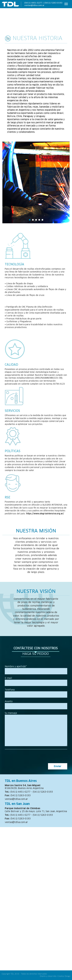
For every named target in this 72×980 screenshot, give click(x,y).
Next (64, 184)
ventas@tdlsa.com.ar (34, 5)
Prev (8, 184)
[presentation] (43, 757)
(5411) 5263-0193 (53, 3)
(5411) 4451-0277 (33, 3)
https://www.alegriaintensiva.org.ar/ (45, 514)
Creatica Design (64, 976)
